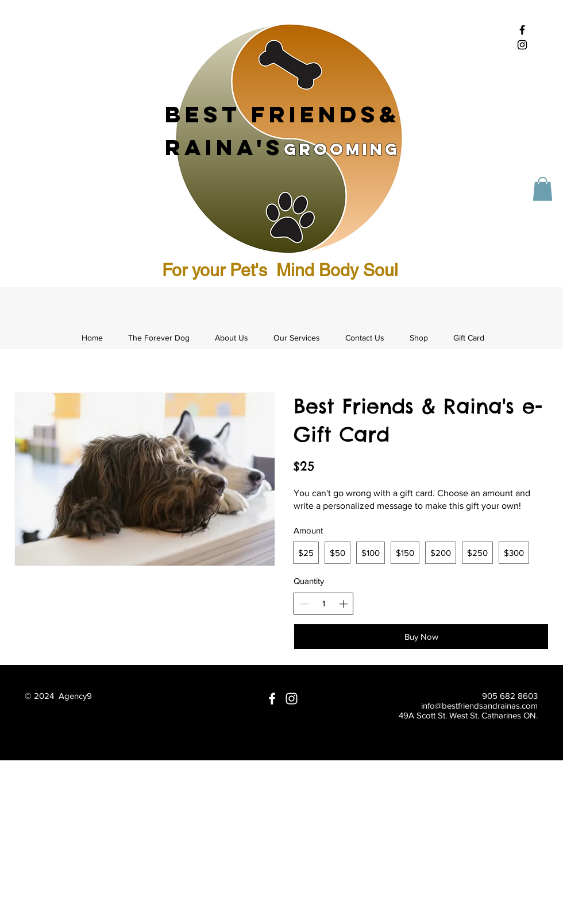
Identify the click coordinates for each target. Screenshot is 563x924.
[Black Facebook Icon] (522, 30)
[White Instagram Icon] (292, 699)
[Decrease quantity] (304, 604)
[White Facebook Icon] (272, 699)
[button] (543, 189)
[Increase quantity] (343, 604)
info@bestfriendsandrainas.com (479, 705)
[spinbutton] (324, 603)
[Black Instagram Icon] (522, 45)
